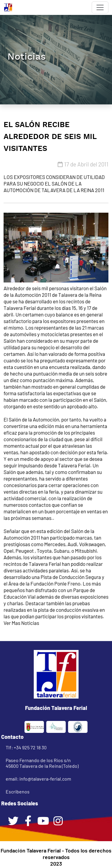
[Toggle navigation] (100, 7)
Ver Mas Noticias (21, 623)
